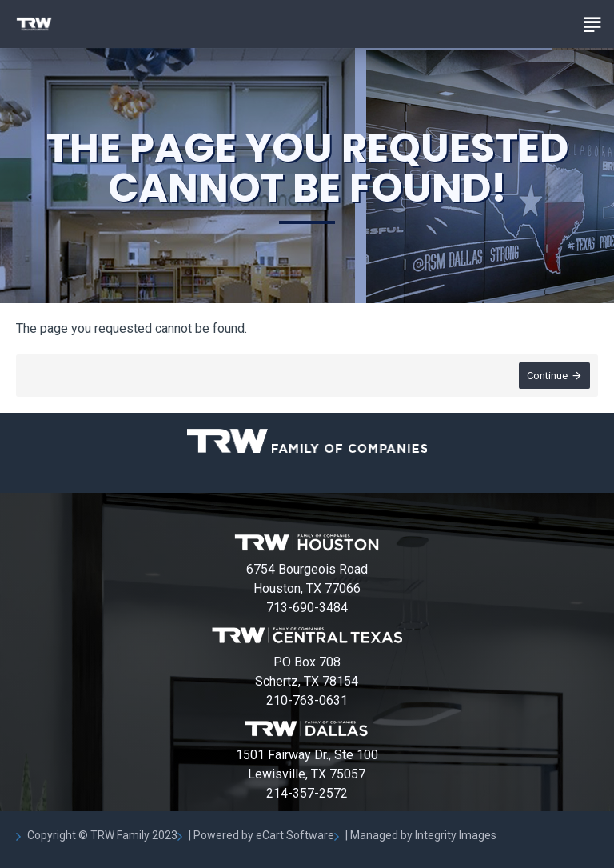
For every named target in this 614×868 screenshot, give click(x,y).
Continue (547, 376)
